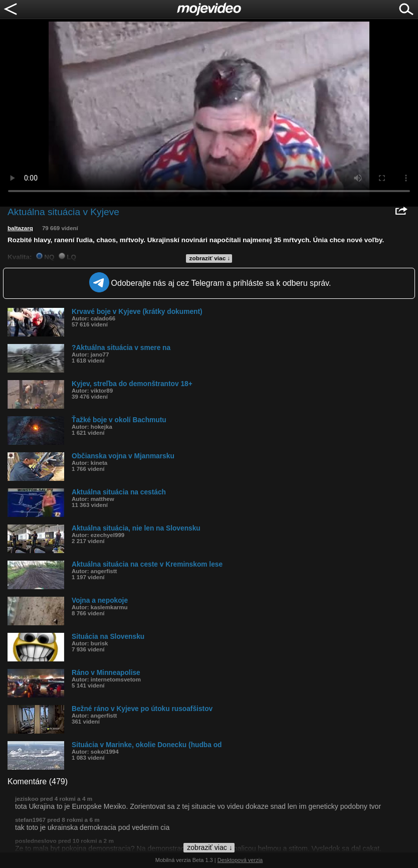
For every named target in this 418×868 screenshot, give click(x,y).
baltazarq (20, 228)
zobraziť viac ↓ (210, 258)
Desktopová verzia (240, 860)
